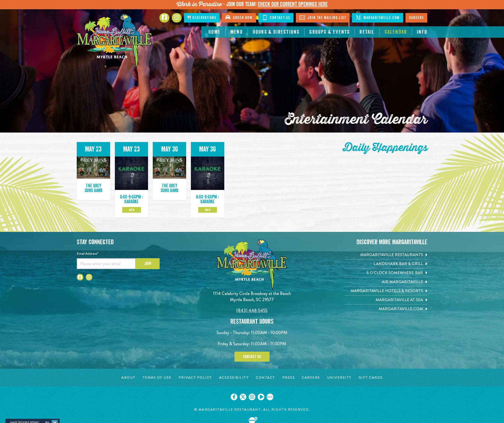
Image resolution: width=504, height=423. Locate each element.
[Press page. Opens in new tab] (289, 378)
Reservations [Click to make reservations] (202, 18)
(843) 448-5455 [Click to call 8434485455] (252, 310)
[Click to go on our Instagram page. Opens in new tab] (252, 397)
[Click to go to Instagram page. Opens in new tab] (89, 277)
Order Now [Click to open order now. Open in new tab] (239, 17)
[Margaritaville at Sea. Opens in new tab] (386, 300)
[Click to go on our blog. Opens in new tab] (270, 397)
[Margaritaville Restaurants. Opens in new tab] (386, 255)
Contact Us (252, 357)
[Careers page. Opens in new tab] (311, 378)
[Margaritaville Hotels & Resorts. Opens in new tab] (386, 291)
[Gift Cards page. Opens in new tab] (371, 378)
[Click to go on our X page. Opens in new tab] (243, 397)
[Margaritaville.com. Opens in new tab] (386, 309)
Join (148, 263)
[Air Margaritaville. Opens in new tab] (386, 282)
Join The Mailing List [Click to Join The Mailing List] (323, 18)
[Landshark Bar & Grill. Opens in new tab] (386, 264)
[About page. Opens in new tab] (128, 378)
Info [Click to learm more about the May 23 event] (132, 210)
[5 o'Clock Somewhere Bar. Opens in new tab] (386, 273)
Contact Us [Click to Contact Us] (276, 18)
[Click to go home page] (115, 41)
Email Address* (88, 253)
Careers (416, 18)
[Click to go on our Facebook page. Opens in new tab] (234, 397)
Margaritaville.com (377, 18)
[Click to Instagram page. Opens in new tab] (177, 18)
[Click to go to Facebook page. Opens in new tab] (164, 18)
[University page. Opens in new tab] (339, 378)
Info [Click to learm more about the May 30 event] (208, 210)
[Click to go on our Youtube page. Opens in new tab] (261, 397)
